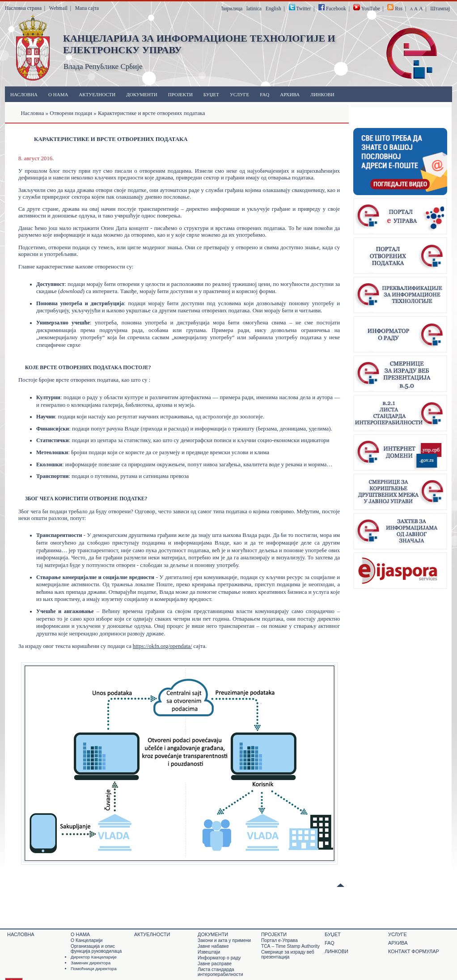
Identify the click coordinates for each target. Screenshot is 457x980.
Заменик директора (91, 963)
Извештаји (209, 952)
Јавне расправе (215, 964)
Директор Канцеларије (94, 957)
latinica (254, 9)
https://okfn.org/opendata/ (162, 646)
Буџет (211, 94)
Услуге (239, 94)
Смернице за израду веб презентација (288, 954)
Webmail (58, 8)
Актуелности (97, 94)
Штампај (440, 9)
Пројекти (180, 94)
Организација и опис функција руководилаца (96, 949)
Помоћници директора (94, 969)
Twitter (303, 9)
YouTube (371, 9)
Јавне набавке (213, 946)
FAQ (264, 94)
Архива (290, 94)
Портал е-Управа (279, 940)
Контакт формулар (414, 951)
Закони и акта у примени (224, 940)
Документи (142, 94)
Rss (399, 9)
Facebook (336, 9)
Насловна (24, 94)
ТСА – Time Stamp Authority (290, 946)
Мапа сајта (87, 8)
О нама (58, 94)
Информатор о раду (219, 958)
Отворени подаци (71, 113)
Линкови (322, 94)
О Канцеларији (87, 940)
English (273, 9)
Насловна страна (23, 8)
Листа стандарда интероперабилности (220, 972)
